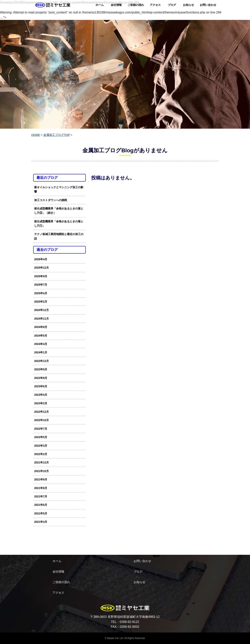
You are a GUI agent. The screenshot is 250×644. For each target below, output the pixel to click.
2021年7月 (41, 496)
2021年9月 (41, 479)
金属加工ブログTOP (57, 135)
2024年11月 (42, 319)
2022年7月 (41, 429)
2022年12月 (42, 412)
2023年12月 (42, 361)
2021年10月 (42, 471)
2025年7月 (41, 285)
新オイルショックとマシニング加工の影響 (59, 189)
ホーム (100, 5)
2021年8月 (41, 488)
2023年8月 (41, 378)
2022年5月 (41, 437)
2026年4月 (41, 259)
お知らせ (188, 5)
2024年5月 (41, 336)
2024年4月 (41, 344)
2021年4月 (41, 522)
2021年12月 (42, 462)
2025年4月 (41, 293)
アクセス (155, 5)
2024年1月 (41, 352)
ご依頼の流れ (136, 5)
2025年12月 (42, 268)
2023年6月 (41, 386)
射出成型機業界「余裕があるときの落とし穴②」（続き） (59, 211)
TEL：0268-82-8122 (125, 622)
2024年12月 (42, 310)
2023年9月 (41, 369)
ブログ (172, 5)
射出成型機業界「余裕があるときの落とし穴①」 (59, 224)
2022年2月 (41, 454)
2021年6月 (41, 505)
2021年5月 (41, 513)
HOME (36, 135)
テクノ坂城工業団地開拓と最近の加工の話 (59, 236)
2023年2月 (41, 403)
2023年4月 (41, 395)
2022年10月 (42, 420)
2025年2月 (41, 302)
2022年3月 (41, 446)
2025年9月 (41, 276)
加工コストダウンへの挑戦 (51, 200)
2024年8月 (41, 327)
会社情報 (116, 5)
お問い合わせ (208, 5)
